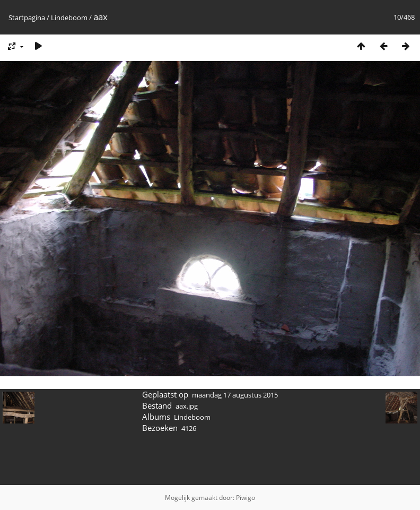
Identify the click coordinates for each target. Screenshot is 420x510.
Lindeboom (69, 18)
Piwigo (246, 498)
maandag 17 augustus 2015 (235, 395)
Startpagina (27, 18)
